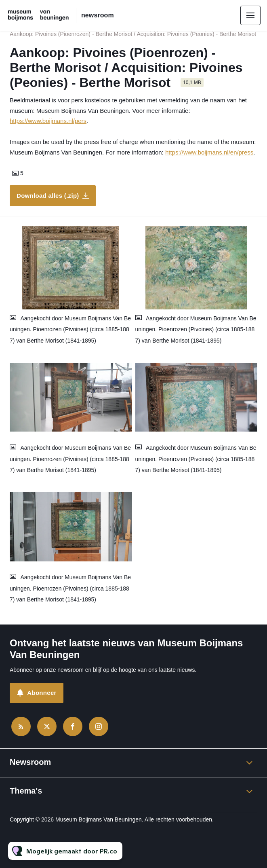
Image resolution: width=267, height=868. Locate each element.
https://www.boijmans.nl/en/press (209, 152)
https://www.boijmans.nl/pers (48, 121)
